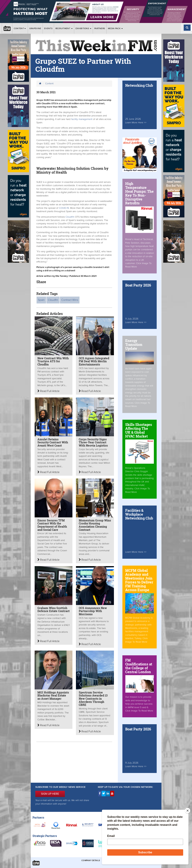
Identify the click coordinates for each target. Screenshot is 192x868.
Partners (100, 28)
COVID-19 (64, 208)
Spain (41, 300)
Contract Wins (70, 300)
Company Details (91, 860)
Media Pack (115, 28)
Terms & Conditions (114, 860)
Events (48, 28)
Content (20, 28)
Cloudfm (70, 217)
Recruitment (64, 28)
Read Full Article (48, 391)
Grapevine (35, 28)
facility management (82, 119)
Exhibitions (84, 28)
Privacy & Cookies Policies (142, 860)
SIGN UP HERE (50, 794)
